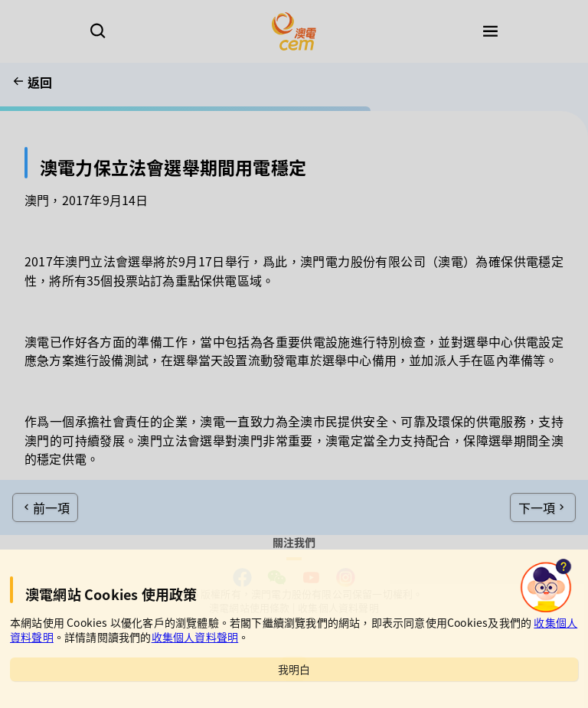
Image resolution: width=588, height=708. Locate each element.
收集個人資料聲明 (195, 637)
